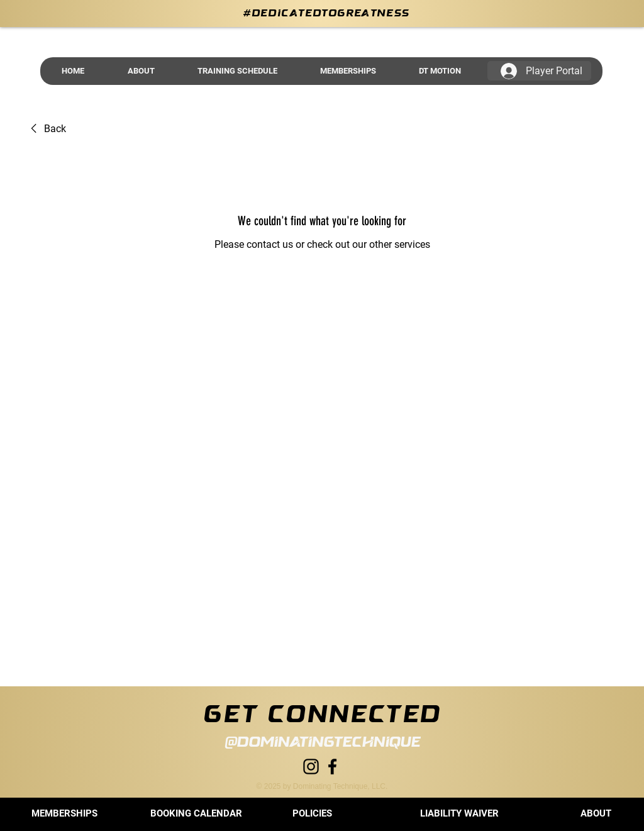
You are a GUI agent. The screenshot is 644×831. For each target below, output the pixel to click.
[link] (46, 129)
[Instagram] (311, 767)
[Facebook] (332, 767)
